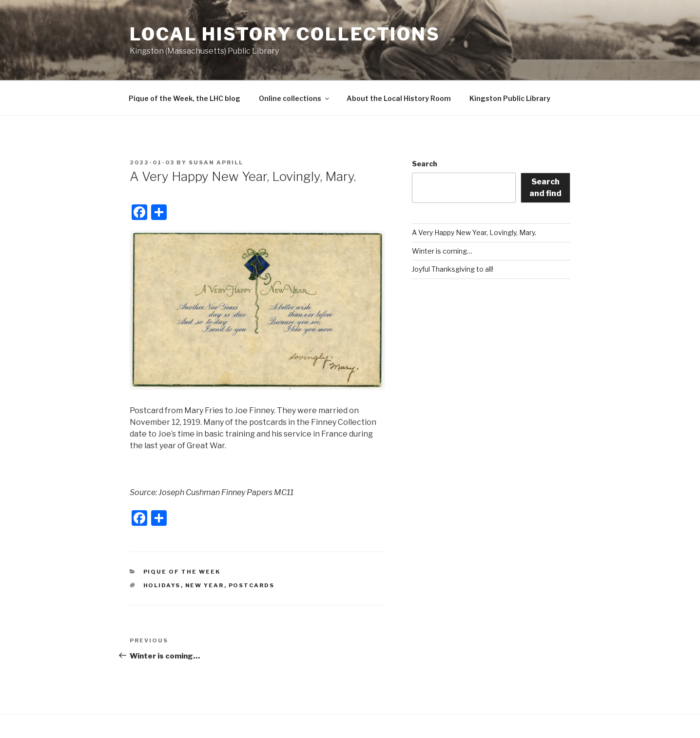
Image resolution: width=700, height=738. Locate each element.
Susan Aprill (216, 162)
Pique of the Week (182, 572)
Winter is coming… (442, 251)
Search (425, 164)
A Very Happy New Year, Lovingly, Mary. (474, 232)
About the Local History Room (399, 98)
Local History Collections (285, 34)
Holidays (162, 585)
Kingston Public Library (510, 98)
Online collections (295, 98)
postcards (252, 585)
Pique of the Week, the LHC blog (185, 98)
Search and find (545, 188)
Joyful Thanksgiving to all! (453, 269)
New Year (205, 585)
